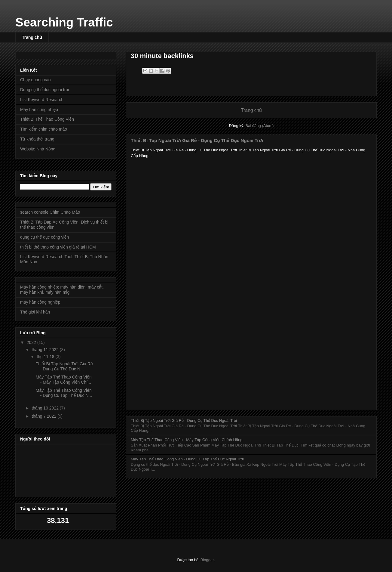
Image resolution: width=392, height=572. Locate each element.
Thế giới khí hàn (35, 312)
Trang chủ (32, 37)
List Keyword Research (42, 100)
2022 (32, 342)
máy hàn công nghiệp (40, 302)
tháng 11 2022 (46, 350)
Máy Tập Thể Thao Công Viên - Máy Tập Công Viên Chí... (64, 380)
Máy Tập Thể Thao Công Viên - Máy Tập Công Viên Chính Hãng (187, 440)
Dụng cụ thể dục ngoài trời (44, 90)
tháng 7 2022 (44, 416)
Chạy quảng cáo (35, 80)
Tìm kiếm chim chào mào (44, 129)
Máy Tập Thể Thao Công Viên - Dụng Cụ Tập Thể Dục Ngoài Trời (187, 459)
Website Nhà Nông (38, 149)
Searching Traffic (64, 22)
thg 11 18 (46, 357)
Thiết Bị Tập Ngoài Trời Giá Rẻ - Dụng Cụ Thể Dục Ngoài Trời (197, 140)
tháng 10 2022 (46, 408)
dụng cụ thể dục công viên (44, 237)
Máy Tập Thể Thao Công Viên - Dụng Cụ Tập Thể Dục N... (64, 393)
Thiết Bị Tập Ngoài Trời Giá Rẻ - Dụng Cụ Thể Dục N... (64, 366)
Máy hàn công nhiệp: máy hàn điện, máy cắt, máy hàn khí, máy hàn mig (62, 290)
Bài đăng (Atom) (259, 126)
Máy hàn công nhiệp (39, 110)
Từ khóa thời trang (37, 139)
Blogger (207, 560)
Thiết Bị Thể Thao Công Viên (47, 119)
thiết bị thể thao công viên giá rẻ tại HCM (58, 247)
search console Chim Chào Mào (50, 212)
